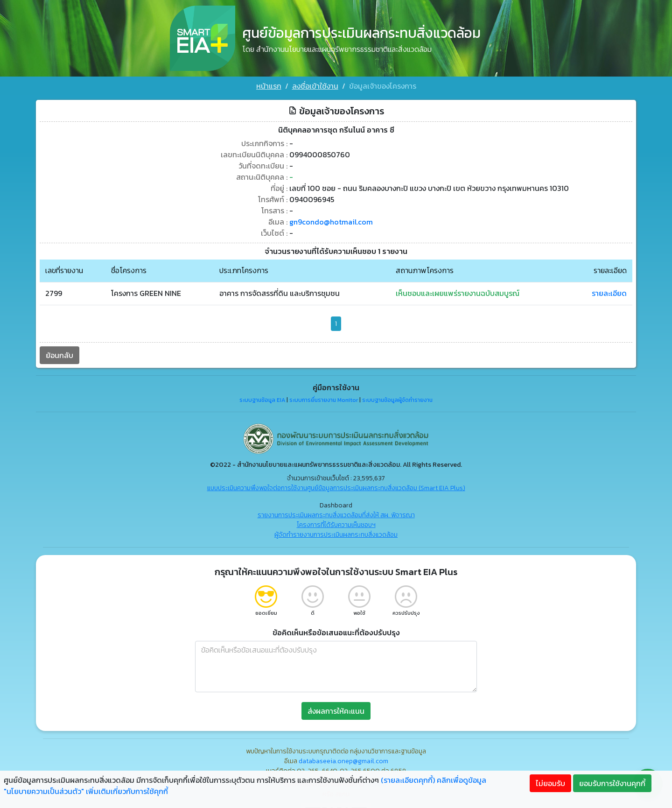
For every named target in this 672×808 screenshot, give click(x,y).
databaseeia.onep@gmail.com (343, 760)
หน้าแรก (269, 86)
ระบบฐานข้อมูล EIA (262, 400)
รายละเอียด (610, 293)
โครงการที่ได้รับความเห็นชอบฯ (336, 524)
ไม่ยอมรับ (550, 783)
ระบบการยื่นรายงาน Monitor (324, 400)
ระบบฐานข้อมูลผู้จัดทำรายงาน (397, 400)
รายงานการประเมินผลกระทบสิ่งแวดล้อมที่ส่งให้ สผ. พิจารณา (336, 514)
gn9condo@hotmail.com (331, 221)
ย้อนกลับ (59, 354)
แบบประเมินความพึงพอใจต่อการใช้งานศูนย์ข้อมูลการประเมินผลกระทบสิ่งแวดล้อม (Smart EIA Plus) (336, 487)
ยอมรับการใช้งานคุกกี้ (612, 783)
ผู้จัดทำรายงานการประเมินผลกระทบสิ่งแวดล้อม (336, 534)
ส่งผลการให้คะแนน (336, 710)
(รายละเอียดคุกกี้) (408, 780)
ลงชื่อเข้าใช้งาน (315, 86)
